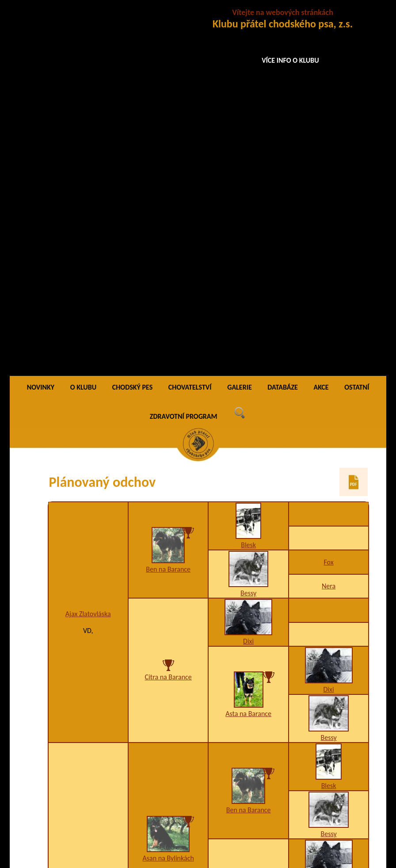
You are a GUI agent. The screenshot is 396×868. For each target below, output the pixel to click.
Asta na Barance (248, 346)
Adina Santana (168, 664)
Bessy (248, 226)
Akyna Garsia (88, 567)
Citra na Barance (168, 309)
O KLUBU (83, 20)
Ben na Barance (168, 201)
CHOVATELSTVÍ (190, 20)
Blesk (248, 177)
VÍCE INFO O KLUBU (290, 60)
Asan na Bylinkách (168, 490)
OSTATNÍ (357, 20)
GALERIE (240, 20)
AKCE (321, 20)
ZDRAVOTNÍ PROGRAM (184, 49)
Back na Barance (248, 635)
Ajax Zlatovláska (88, 246)
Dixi (248, 274)
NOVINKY (41, 20)
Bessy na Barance (248, 731)
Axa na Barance (248, 519)
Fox (328, 195)
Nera (329, 218)
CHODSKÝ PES (132, 20)
